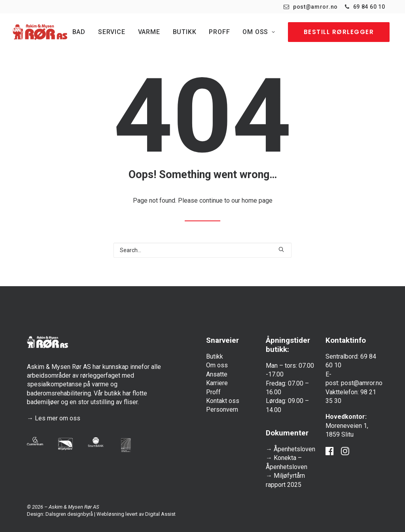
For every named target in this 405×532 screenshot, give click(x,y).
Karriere (217, 383)
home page (257, 200)
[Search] (202, 250)
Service (112, 32)
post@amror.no (315, 7)
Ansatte (217, 374)
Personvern (222, 409)
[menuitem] (311, 7)
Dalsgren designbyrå (69, 514)
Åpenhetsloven (294, 449)
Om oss (259, 32)
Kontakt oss (223, 401)
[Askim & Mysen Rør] (40, 32)
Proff (219, 32)
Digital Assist (160, 514)
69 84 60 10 (369, 7)
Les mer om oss (58, 418)
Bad (79, 32)
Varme (149, 32)
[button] (281, 249)
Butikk (185, 32)
